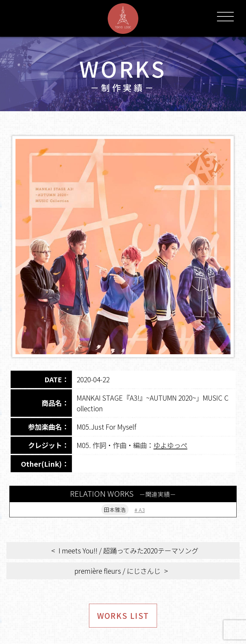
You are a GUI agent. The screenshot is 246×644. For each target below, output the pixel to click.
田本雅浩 (114, 510)
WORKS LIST (123, 618)
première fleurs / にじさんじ (118, 572)
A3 (144, 510)
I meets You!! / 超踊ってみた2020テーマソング (128, 552)
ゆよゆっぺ (170, 445)
